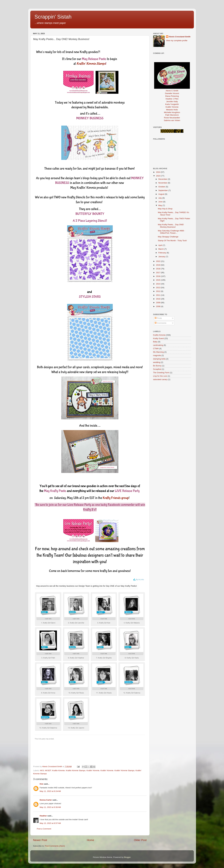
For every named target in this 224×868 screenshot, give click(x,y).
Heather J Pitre (172, 99)
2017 (158, 273)
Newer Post (40, 840)
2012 (158, 291)
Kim (42, 784)
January (162, 257)
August (162, 194)
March (161, 249)
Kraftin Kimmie (58, 770)
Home (90, 840)
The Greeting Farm (161, 373)
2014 (158, 284)
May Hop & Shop (165, 209)
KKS (42, 770)
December (163, 179)
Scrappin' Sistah (53, 17)
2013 (158, 288)
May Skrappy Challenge (168, 237)
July (160, 198)
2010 (158, 299)
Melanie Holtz (172, 110)
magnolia (157, 355)
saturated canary (160, 379)
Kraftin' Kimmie (93, 770)
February (163, 253)
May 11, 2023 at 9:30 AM (50, 807)
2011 (158, 295)
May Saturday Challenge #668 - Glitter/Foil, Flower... (171, 232)
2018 (158, 269)
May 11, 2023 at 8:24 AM (50, 791)
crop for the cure (160, 376)
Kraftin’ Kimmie (107, 770)
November (163, 183)
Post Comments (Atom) (55, 846)
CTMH (156, 349)
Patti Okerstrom (172, 115)
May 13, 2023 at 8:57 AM (50, 823)
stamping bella (159, 359)
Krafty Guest (158, 338)
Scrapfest (157, 369)
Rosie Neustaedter (172, 118)
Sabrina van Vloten (172, 120)
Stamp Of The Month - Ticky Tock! (172, 241)
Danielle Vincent (172, 93)
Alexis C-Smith (172, 91)
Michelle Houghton (172, 112)
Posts (158, 318)
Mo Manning (158, 352)
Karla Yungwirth (172, 104)
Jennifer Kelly (172, 102)
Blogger (127, 857)
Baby (155, 342)
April (161, 245)
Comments (160, 323)
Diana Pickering (172, 96)
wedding (157, 362)
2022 (158, 261)
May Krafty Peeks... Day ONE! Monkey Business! (171, 226)
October (162, 187)
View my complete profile (177, 41)
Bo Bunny (157, 366)
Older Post (140, 840)
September (163, 190)
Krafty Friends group (116, 498)
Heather (43, 816)
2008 (158, 306)
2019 (158, 265)
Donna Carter (46, 800)
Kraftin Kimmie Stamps (76, 770)
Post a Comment (44, 829)
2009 (158, 303)
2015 (158, 280)
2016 (158, 276)
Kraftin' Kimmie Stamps (124, 770)
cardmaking (158, 345)
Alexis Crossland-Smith (180, 37)
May (160, 205)
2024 (158, 172)
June (161, 202)
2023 (158, 176)
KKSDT (48, 770)
